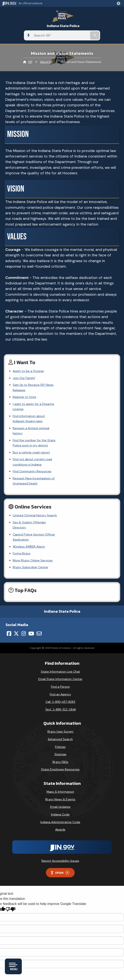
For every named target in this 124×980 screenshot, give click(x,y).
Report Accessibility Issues (60, 814)
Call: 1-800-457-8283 (60, 655)
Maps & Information (60, 745)
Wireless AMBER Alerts (29, 500)
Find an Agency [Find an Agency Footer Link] (60, 647)
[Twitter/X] (16, 587)
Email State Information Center (60, 632)
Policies (60, 700)
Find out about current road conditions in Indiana (47, 433)
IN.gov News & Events (60, 752)
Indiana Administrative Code (60, 775)
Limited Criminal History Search (35, 479)
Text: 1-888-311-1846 (60, 662)
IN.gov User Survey (60, 685)
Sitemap (60, 707)
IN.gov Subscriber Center (30, 520)
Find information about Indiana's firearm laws (44, 406)
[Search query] (61, 35)
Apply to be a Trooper (28, 371)
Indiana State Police (63, 26)
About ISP (46, 62)
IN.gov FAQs (60, 715)
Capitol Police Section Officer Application (42, 493)
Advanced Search (60, 692)
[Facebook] (9, 587)
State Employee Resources (60, 723)
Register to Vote (24, 392)
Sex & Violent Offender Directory (36, 486)
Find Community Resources (32, 440)
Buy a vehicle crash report (31, 426)
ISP (30, 62)
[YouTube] (31, 587)
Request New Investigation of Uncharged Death (46, 447)
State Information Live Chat (60, 625)
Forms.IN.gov (22, 507)
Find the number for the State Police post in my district (52, 419)
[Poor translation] (10, 863)
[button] (119, 3)
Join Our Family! (24, 378)
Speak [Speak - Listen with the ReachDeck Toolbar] (60, 826)
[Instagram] (24, 587)
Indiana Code (60, 768)
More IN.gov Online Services (33, 513)
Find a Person (60, 640)
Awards (60, 783)
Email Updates (60, 760)
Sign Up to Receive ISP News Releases (40, 385)
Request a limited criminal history (36, 412)
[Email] (39, 587)
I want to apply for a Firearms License (39, 399)
